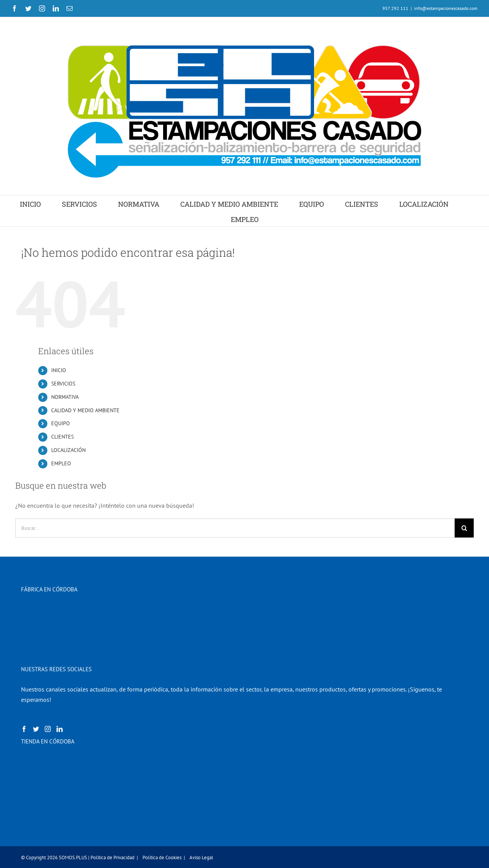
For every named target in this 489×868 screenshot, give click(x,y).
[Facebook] (24, 729)
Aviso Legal (201, 857)
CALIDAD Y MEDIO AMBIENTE (85, 410)
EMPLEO (61, 463)
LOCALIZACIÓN (68, 450)
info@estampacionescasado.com (446, 8)
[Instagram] (48, 729)
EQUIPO (61, 423)
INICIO (59, 370)
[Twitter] (36, 729)
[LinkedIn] (60, 729)
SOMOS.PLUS (73, 857)
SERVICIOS (63, 384)
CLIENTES (62, 437)
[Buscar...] (235, 528)
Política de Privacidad (113, 857)
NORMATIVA (65, 397)
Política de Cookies (162, 857)
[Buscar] (464, 528)
